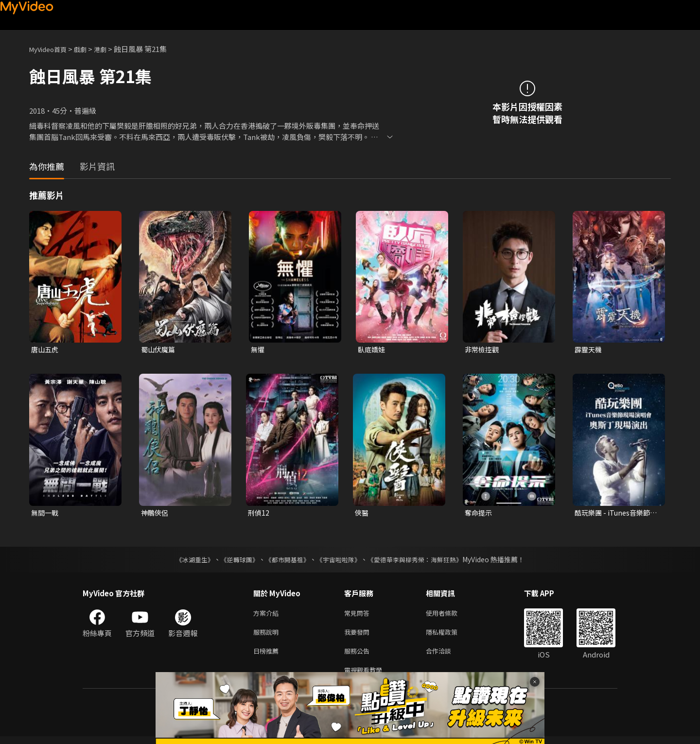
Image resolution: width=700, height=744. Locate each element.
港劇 (110, 49)
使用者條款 (450, 615)
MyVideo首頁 (51, 49)
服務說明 (268, 636)
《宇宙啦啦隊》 (339, 561)
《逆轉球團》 (234, 561)
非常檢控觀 (483, 350)
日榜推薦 (268, 656)
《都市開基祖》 (285, 561)
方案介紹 (268, 615)
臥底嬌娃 (372, 350)
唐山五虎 (46, 350)
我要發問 (359, 636)
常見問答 (359, 615)
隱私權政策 (450, 636)
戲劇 (88, 49)
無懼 (258, 350)
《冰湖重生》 (186, 561)
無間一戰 (46, 514)
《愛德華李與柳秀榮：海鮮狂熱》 (421, 561)
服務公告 (359, 656)
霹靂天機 (589, 350)
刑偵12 (259, 514)
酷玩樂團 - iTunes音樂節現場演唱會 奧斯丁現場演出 (615, 514)
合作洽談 (446, 656)
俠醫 (362, 514)
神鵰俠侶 (156, 514)
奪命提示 (479, 514)
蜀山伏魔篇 (159, 350)
